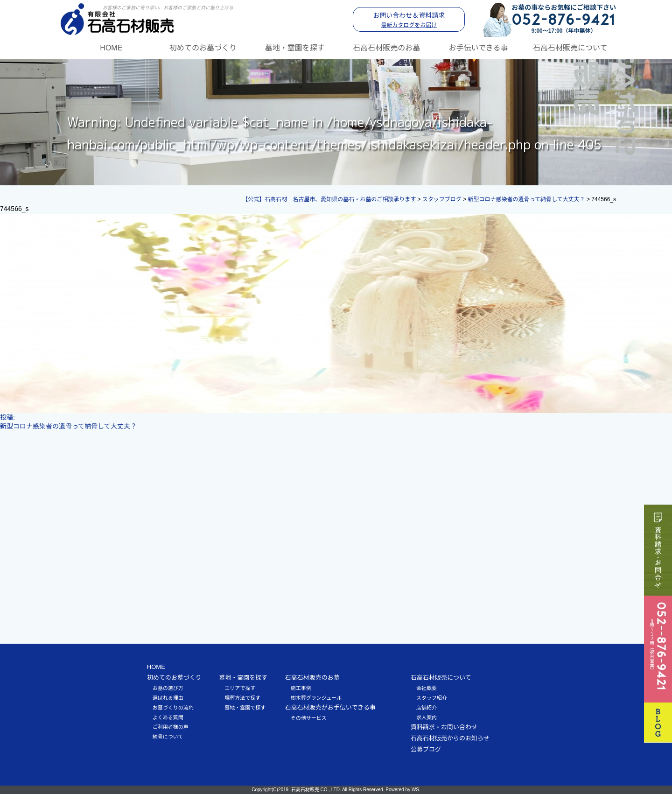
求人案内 (427, 717)
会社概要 (427, 688)
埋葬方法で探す (242, 698)
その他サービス (309, 718)
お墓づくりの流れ (173, 708)
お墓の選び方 (168, 688)
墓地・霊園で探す (245, 708)
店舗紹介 (427, 708)
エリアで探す (240, 688)
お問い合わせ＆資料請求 (409, 20)
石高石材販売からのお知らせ (450, 738)
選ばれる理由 (168, 698)
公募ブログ (426, 749)
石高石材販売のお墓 (386, 48)
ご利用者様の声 (171, 727)
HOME (111, 48)
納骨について (168, 737)
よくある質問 (168, 717)
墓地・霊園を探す (295, 48)
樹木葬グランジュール (316, 698)
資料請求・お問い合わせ (444, 727)
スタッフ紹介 (432, 698)
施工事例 (301, 688)
